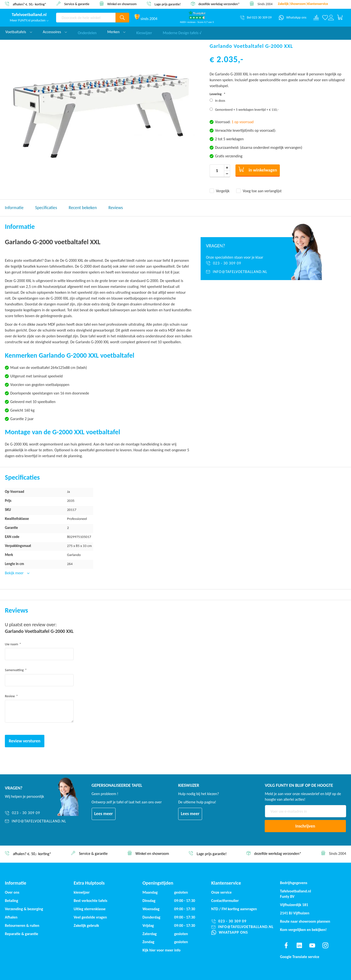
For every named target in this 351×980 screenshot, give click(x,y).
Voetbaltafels (19, 32)
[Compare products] (316, 18)
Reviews (116, 208)
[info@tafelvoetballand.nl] (240, 272)
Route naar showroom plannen (305, 921)
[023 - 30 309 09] (240, 263)
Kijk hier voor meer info (161, 950)
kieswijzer (82, 892)
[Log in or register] (331, 18)
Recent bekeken (83, 208)
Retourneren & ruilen (22, 925)
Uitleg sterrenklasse (90, 909)
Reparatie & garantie (22, 934)
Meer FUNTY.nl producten (29, 20)
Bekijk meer (15, 573)
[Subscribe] (305, 826)
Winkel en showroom (122, 4)
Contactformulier (225, 901)
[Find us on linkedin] (299, 945)
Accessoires (55, 32)
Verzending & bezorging (24, 909)
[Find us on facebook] (286, 945)
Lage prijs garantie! (168, 4)
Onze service (222, 892)
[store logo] (29, 15)
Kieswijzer (144, 32)
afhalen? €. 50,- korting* (29, 4)
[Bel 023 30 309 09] (256, 18)
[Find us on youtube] (312, 945)
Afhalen (11, 917)
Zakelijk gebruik (86, 925)
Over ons (12, 892)
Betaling (11, 901)
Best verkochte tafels (90, 901)
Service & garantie (77, 4)
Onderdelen (87, 32)
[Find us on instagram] (325, 945)
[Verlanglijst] (325, 18)
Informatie (14, 208)
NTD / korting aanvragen (234, 909)
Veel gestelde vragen (90, 917)
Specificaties (46, 208)
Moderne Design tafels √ (182, 32)
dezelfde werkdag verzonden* (219, 4)
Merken (116, 32)
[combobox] (86, 18)
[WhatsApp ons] (293, 18)
